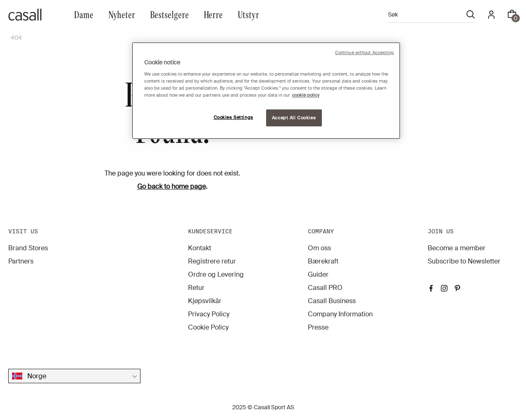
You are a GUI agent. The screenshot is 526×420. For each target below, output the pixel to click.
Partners (21, 261)
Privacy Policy (209, 314)
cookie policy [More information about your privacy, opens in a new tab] (306, 95)
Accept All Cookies (294, 118)
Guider (318, 274)
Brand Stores (28, 248)
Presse (318, 327)
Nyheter (122, 14)
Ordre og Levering (216, 274)
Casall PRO (325, 288)
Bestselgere (169, 14)
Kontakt (200, 248)
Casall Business (332, 301)
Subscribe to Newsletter (464, 261)
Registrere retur (212, 261)
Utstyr (248, 14)
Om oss (319, 248)
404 (16, 38)
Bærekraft (323, 261)
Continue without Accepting (365, 53)
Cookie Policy (208, 327)
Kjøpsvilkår (205, 301)
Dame (84, 14)
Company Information (340, 314)
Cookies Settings (233, 117)
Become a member (457, 248)
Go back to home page (171, 186)
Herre (213, 14)
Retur (196, 288)
